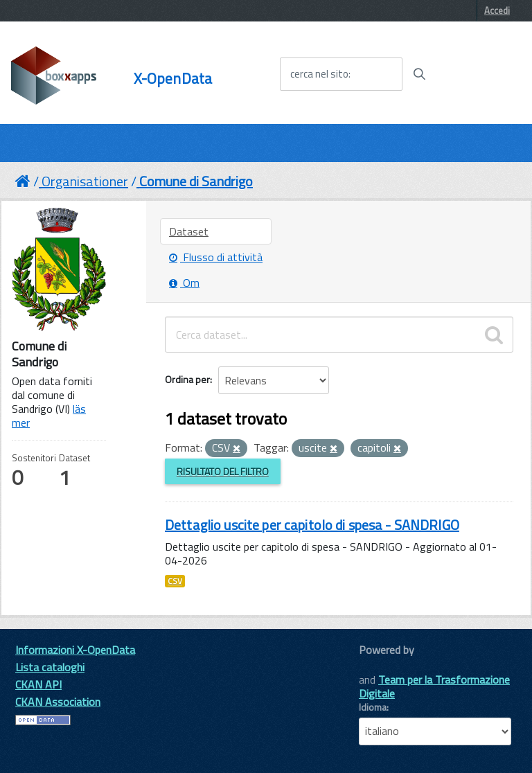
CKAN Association (58, 702)
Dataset (189, 231)
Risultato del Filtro (223, 471)
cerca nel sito (319, 74)
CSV (175, 581)
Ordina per (187, 379)
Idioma (373, 707)
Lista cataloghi (50, 667)
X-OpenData (173, 79)
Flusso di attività (216, 257)
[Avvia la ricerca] (419, 74)
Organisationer (85, 181)
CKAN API (38, 684)
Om (184, 283)
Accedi (497, 10)
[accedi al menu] (479, 73)
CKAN (382, 665)
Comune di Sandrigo (196, 181)
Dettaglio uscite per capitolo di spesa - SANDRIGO (312, 525)
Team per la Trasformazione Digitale (434, 686)
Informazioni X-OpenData (75, 650)
